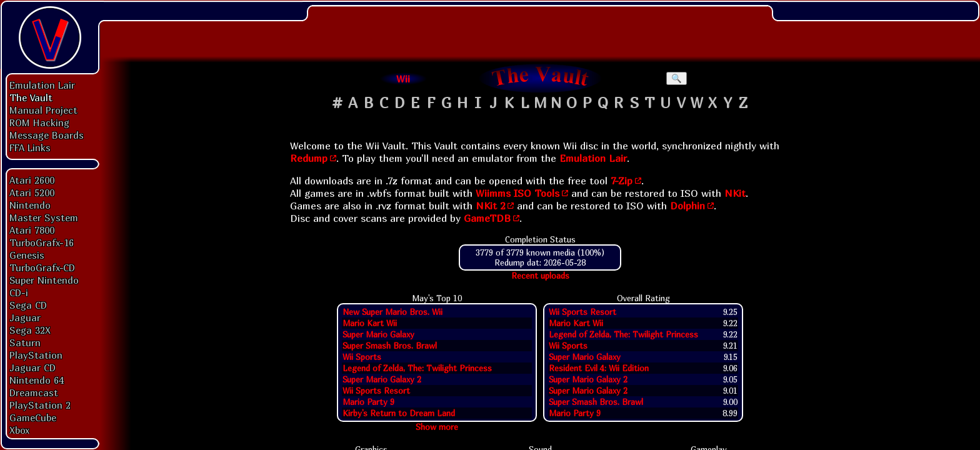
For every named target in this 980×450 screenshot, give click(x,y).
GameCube (33, 417)
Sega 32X (30, 330)
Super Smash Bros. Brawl (390, 346)
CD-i (19, 292)
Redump (309, 158)
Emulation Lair (42, 85)
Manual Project (43, 110)
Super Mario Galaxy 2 (382, 379)
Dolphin (687, 206)
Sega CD (28, 305)
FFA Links (30, 147)
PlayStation (36, 355)
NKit (735, 193)
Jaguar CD (32, 367)
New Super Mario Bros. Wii (392, 312)
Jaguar (25, 317)
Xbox (19, 430)
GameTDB (487, 218)
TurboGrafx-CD (42, 267)
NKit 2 (490, 206)
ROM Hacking (39, 122)
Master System (44, 217)
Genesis (27, 255)
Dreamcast (34, 392)
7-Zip (622, 181)
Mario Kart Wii (370, 323)
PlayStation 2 (40, 405)
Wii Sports (362, 357)
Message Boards (47, 135)
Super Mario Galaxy (378, 334)
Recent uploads (540, 276)
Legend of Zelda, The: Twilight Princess (417, 368)
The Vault (31, 97)
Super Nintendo (44, 280)
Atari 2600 (32, 180)
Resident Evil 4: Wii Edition (599, 368)
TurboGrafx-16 (42, 242)
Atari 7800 (32, 230)
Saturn (25, 342)
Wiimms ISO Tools (517, 193)
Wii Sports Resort (376, 391)
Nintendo (30, 205)
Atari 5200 (32, 192)
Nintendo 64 (37, 380)
